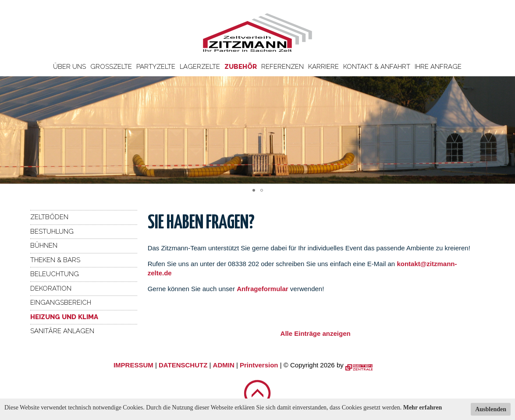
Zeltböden (49, 217)
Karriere (323, 67)
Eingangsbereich (61, 303)
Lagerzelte (200, 67)
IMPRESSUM (133, 365)
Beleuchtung (55, 274)
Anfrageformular (263, 289)
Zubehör (241, 67)
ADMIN (224, 365)
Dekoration (51, 288)
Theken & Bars (55, 260)
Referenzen (282, 67)
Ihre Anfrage (438, 67)
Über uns (69, 67)
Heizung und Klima (64, 317)
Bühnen (44, 246)
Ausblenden (491, 409)
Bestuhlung (52, 231)
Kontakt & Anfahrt (377, 67)
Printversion (259, 365)
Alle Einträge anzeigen (316, 333)
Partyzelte (156, 67)
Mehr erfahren (423, 408)
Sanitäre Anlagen (62, 331)
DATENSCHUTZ (183, 365)
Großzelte (111, 67)
